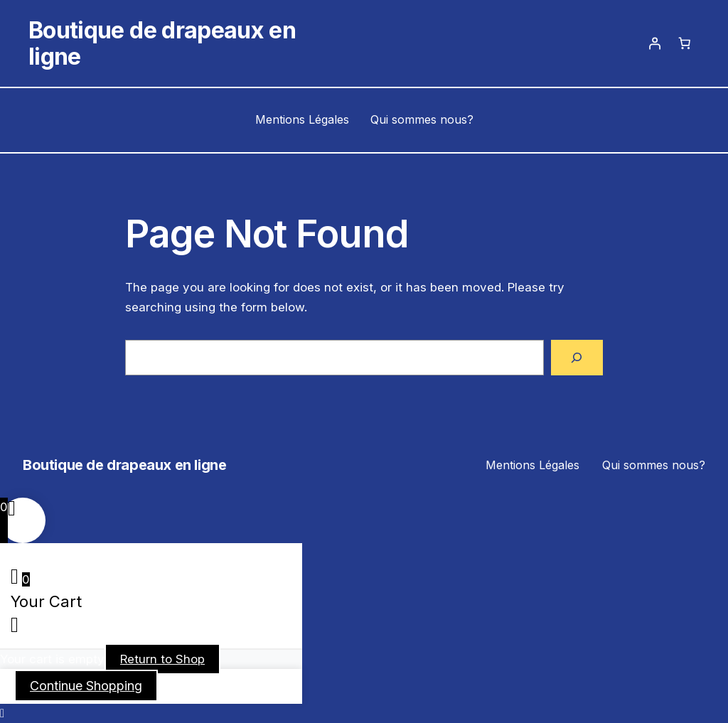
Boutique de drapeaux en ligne (162, 43)
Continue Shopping (86, 686)
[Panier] (685, 43)
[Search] (577, 358)
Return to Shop (162, 659)
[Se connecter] (654, 43)
